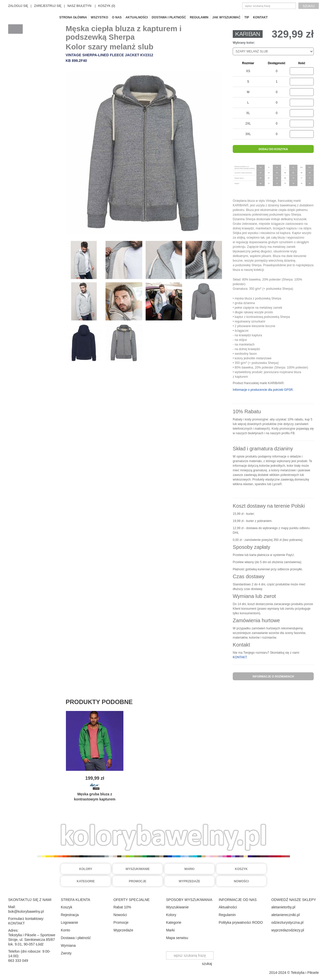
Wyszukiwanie (138, 869)
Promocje (138, 881)
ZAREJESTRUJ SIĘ (48, 6)
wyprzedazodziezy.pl (288, 930)
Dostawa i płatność (169, 17)
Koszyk (241, 869)
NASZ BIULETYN (79, 6)
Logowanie (69, 922)
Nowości (241, 881)
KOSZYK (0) (107, 6)
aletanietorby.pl (283, 907)
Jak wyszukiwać (226, 17)
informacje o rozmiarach (273, 676)
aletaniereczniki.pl (285, 915)
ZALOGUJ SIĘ (18, 6)
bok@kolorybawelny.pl (26, 911)
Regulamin (199, 17)
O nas (117, 17)
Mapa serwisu (177, 938)
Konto (66, 930)
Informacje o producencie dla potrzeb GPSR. (263, 390)
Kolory (86, 869)
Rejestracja (70, 915)
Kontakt (260, 17)
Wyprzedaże (190, 881)
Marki (189, 869)
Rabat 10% (122, 907)
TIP (247, 17)
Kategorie (86, 881)
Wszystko (99, 17)
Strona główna (73, 17)
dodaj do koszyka (273, 149)
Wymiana (68, 945)
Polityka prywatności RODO (241, 922)
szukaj (309, 6)
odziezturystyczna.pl (287, 922)
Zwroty (66, 953)
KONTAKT (240, 657)
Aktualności (137, 17)
